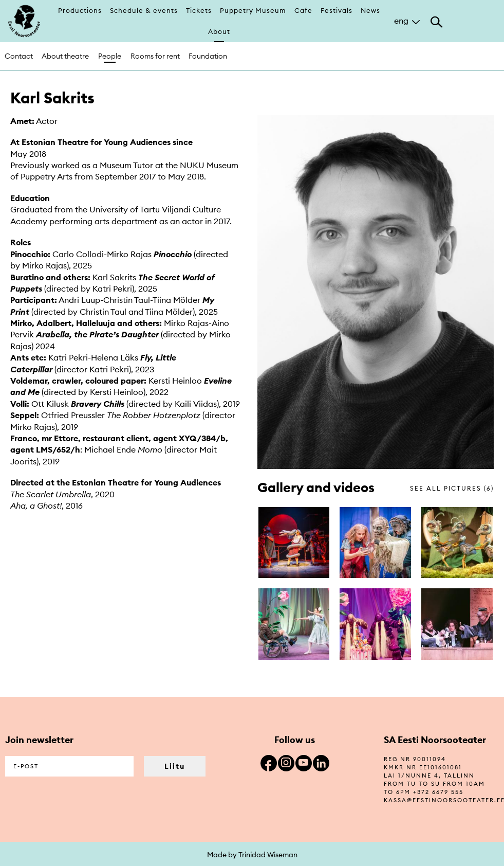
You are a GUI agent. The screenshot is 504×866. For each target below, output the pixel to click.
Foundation (208, 56)
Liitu (175, 766)
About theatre (65, 56)
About (219, 31)
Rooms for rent (155, 56)
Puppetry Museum (253, 10)
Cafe (303, 10)
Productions (80, 10)
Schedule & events (144, 10)
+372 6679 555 (438, 792)
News (370, 10)
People (110, 56)
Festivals (337, 10)
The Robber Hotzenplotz (154, 415)
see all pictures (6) (452, 488)
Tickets (199, 10)
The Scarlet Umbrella (51, 494)
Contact (19, 56)
